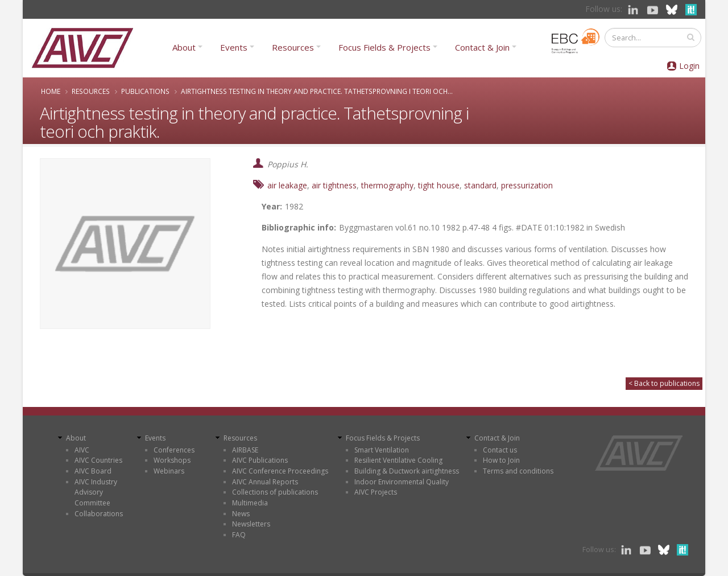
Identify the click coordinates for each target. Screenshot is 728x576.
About (184, 47)
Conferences (174, 450)
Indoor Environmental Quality (402, 482)
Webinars (169, 471)
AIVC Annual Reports (265, 482)
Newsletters (251, 524)
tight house (439, 185)
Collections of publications (275, 492)
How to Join (501, 460)
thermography (387, 185)
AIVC (82, 450)
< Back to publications (664, 383)
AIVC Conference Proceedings (280, 471)
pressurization (527, 185)
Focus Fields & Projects (384, 47)
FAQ (239, 535)
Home (51, 91)
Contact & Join (482, 47)
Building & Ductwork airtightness (407, 471)
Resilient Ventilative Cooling (398, 460)
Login (689, 66)
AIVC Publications (260, 460)
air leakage (287, 185)
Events (234, 47)
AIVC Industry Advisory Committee (96, 492)
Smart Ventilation (382, 450)
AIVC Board (93, 471)
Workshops (172, 460)
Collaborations (99, 514)
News (241, 514)
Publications (145, 91)
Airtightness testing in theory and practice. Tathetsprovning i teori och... (317, 91)
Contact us (500, 450)
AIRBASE (245, 450)
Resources (293, 47)
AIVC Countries (98, 460)
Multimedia (250, 503)
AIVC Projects (376, 492)
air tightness (334, 185)
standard (480, 185)
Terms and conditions (518, 471)
